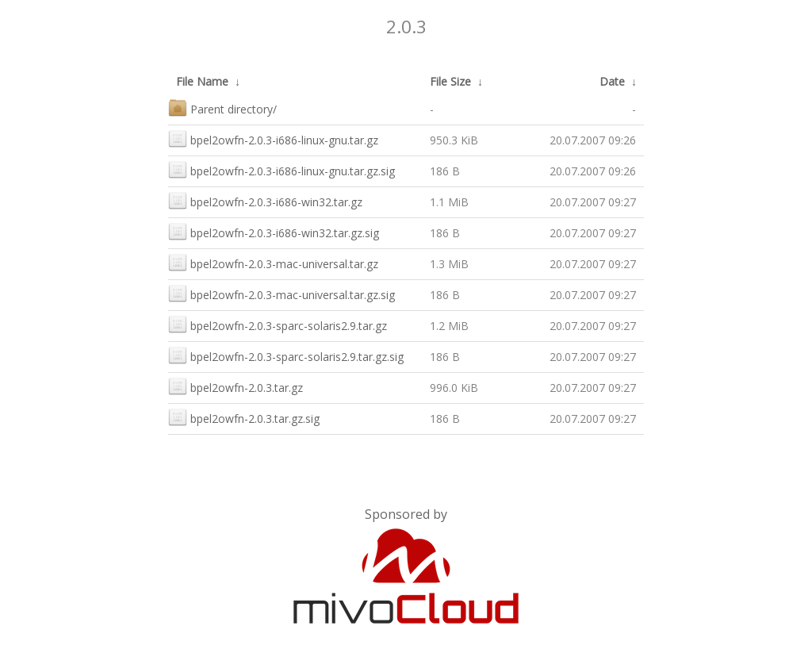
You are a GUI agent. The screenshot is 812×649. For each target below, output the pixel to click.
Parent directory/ (222, 108)
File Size (450, 81)
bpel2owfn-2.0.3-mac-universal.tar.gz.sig (282, 293)
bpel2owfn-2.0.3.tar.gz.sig (244, 417)
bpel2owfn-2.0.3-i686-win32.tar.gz (265, 200)
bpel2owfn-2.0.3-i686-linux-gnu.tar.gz (273, 138)
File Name (202, 81)
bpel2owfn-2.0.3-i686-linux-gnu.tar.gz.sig (282, 169)
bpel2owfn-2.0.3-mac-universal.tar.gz (273, 262)
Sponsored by (406, 514)
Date (612, 81)
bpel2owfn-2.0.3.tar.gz (236, 386)
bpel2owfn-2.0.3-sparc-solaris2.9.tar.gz (278, 324)
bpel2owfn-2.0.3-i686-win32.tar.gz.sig (274, 231)
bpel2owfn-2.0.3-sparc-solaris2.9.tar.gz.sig (286, 355)
